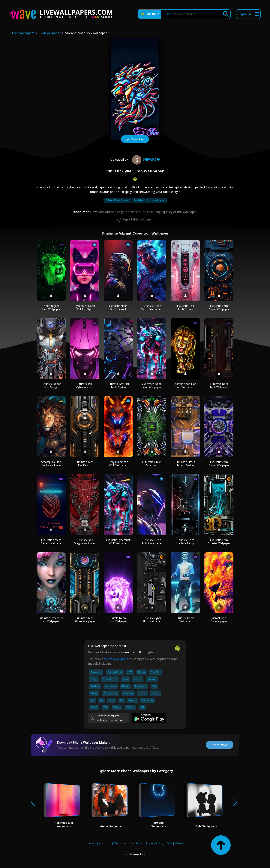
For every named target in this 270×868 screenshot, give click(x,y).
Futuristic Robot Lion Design (51, 385)
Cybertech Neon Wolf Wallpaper (152, 385)
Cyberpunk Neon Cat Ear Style (85, 307)
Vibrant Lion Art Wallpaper (219, 620)
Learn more (220, 745)
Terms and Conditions (128, 843)
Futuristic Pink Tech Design (185, 307)
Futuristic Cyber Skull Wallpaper (152, 620)
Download (135, 140)
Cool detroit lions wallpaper (149, 200)
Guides (180, 843)
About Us (105, 843)
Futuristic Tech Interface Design (185, 542)
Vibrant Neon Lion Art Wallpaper (185, 385)
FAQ (169, 843)
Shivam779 (145, 159)
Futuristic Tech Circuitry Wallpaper (219, 542)
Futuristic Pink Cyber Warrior (85, 385)
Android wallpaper (117, 659)
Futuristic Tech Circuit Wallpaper (219, 307)
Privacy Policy (154, 843)
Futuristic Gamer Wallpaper (185, 620)
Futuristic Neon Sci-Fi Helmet (118, 307)
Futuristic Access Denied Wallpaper (51, 542)
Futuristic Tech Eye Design (85, 464)
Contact (91, 843)
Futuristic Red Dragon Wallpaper (85, 542)
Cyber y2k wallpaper (117, 200)
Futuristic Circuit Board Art (152, 464)
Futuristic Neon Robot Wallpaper (152, 542)
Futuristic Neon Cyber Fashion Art (152, 307)
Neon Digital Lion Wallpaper (51, 307)
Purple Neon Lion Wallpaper (118, 620)
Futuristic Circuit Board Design (185, 464)
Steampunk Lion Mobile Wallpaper (51, 464)
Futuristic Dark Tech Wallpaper (219, 385)
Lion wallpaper (50, 33)
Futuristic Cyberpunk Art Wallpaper (51, 620)
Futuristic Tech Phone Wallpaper (85, 620)
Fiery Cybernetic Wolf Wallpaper (118, 464)
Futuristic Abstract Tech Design (118, 385)
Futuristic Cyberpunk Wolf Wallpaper (118, 542)
